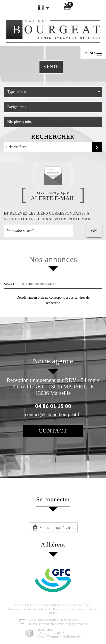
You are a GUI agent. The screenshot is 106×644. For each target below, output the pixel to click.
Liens (72, 609)
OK (94, 231)
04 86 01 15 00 (53, 406)
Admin (81, 609)
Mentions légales (35, 609)
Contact (53, 431)
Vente (51, 67)
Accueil (9, 284)
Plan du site (15, 609)
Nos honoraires (57, 609)
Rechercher (53, 137)
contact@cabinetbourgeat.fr (53, 414)
